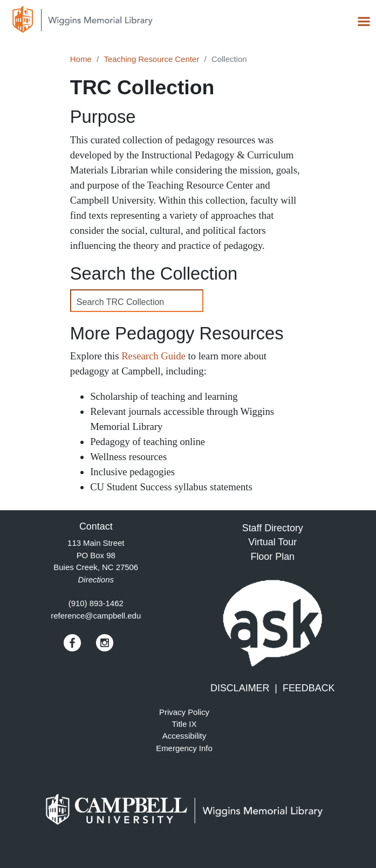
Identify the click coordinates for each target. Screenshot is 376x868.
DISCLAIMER (240, 688)
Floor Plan (272, 557)
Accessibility (184, 736)
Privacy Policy (184, 712)
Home (81, 59)
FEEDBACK (309, 688)
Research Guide (153, 356)
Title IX (184, 724)
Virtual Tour (272, 542)
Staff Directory (273, 528)
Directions (96, 579)
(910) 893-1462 (96, 603)
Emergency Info (184, 748)
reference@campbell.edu (96, 616)
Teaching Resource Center (151, 59)
